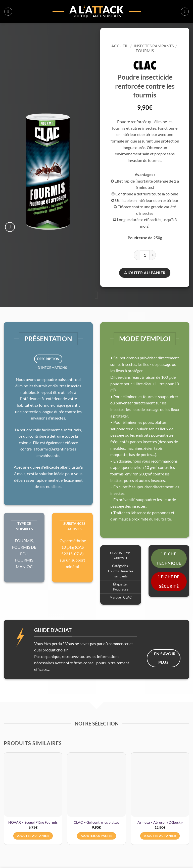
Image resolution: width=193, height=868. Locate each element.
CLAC (127, 597)
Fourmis (145, 50)
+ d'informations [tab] (51, 368)
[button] (8, 12)
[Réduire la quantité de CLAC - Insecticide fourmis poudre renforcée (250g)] (137, 255)
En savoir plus (163, 658)
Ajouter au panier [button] (33, 836)
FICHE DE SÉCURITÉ (169, 581)
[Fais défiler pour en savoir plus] (96, 295)
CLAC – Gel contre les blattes (96, 822)
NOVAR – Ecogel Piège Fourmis (33, 822)
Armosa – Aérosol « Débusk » (160, 822)
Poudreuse (121, 589)
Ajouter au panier (145, 273)
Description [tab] (48, 359)
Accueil (120, 46)
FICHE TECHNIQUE (169, 558)
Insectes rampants (154, 46)
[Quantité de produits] (145, 255)
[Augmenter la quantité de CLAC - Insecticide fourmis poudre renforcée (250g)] (153, 255)
